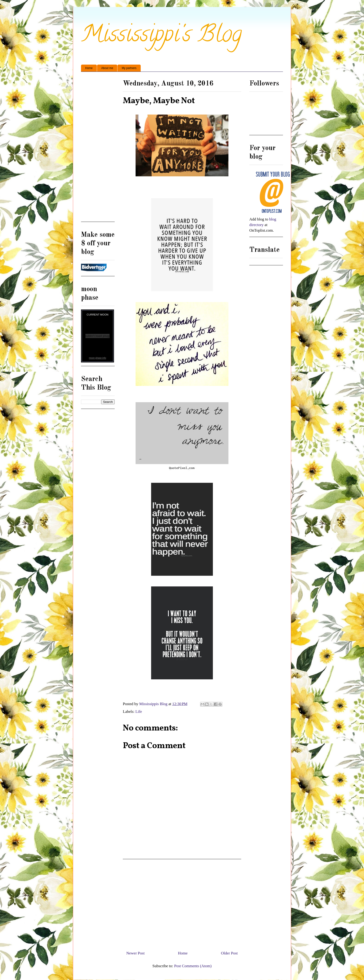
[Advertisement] (182, 903)
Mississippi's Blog (161, 36)
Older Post (229, 953)
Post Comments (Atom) (193, 966)
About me (107, 68)
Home (89, 68)
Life (139, 712)
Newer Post (135, 953)
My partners (129, 68)
